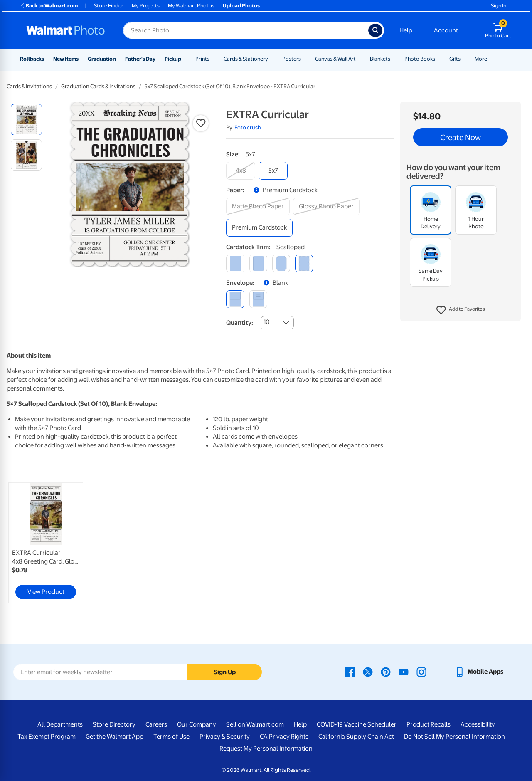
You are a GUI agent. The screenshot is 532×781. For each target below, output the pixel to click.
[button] (461, 310)
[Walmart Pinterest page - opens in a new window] (386, 672)
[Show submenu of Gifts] (464, 59)
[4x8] (241, 171)
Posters (292, 59)
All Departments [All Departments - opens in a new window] (60, 724)
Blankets (380, 59)
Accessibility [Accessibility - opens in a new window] (478, 724)
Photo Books (420, 59)
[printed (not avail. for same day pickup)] (258, 299)
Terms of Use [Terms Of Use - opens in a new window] (171, 737)
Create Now (461, 137)
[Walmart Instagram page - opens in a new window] (421, 672)
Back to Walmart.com (49, 6)
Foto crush (248, 127)
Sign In (499, 6)
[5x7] (273, 171)
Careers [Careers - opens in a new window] (156, 724)
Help (406, 30)
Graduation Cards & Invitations (98, 86)
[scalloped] (304, 263)
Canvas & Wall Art (335, 59)
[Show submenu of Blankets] (394, 59)
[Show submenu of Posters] (305, 59)
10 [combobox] (267, 322)
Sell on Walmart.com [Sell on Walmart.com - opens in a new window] (255, 724)
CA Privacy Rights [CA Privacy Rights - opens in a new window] (284, 737)
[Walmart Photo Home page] (66, 30)
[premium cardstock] (259, 228)
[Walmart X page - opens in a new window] (368, 672)
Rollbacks (32, 59)
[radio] (26, 120)
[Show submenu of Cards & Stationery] (272, 59)
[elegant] (281, 263)
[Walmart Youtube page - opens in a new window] (404, 672)
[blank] (235, 299)
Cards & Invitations (29, 86)
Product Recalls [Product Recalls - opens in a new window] (429, 724)
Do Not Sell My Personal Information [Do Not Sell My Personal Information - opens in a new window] (454, 737)
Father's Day (140, 59)
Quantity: (240, 323)
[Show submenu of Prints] (213, 59)
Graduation (102, 59)
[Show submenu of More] (491, 59)
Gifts (455, 59)
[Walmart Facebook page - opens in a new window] (350, 672)
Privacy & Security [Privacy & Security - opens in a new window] (225, 737)
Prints (202, 59)
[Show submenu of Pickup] (185, 59)
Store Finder (109, 6)
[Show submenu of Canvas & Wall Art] (360, 59)
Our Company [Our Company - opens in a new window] (197, 724)
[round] (258, 263)
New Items (66, 59)
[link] (46, 543)
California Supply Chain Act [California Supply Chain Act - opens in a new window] (356, 737)
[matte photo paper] (258, 206)
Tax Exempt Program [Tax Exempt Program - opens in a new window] (47, 737)
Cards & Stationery (246, 59)
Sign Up (225, 672)
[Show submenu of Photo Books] (439, 59)
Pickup (173, 59)
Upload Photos (241, 6)
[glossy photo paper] (326, 206)
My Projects (146, 6)
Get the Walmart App (115, 737)
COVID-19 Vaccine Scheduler (357, 724)
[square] (235, 263)
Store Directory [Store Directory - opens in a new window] (114, 724)
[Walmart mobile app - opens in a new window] (479, 672)
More (481, 59)
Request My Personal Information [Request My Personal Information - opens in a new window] (266, 749)
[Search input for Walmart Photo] (246, 30)
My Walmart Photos (191, 6)
